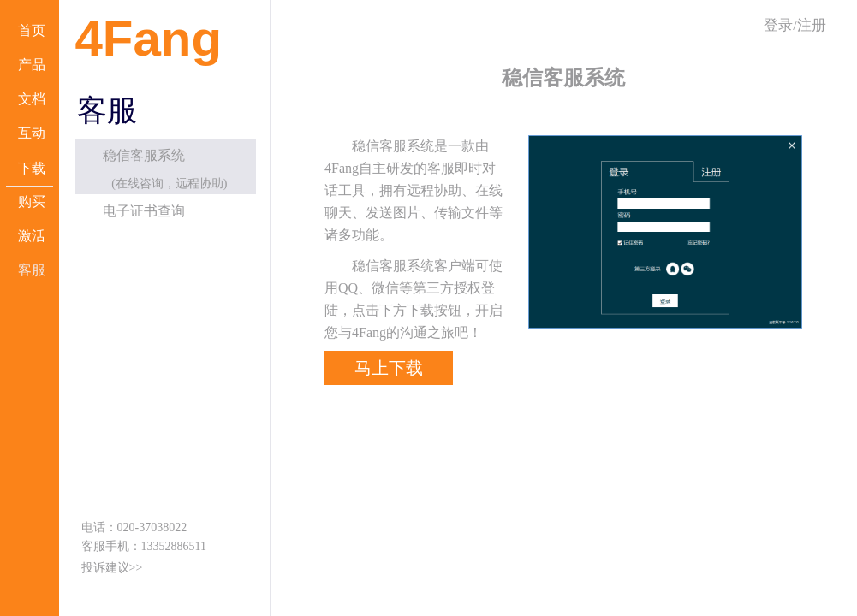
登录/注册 (795, 25)
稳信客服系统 (144, 155)
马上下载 (389, 368)
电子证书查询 (144, 211)
